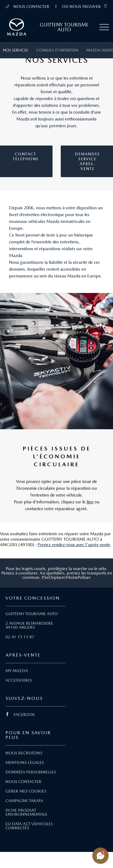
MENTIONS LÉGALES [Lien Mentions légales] (25, 763)
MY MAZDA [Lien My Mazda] (17, 671)
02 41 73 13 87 (20, 637)
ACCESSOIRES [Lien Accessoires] (19, 680)
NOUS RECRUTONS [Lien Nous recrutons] (24, 753)
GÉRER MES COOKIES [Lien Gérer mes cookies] (26, 791)
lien (90, 502)
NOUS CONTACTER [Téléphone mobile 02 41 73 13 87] (27, 6)
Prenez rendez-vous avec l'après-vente (74, 545)
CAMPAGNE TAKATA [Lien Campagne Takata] (24, 801)
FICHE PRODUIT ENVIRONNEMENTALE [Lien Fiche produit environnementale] (26, 812)
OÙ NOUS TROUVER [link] (85, 6)
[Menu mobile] (104, 27)
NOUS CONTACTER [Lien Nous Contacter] (23, 782)
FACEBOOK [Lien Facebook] (20, 715)
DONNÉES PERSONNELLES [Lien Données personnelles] (31, 772)
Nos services (15, 50)
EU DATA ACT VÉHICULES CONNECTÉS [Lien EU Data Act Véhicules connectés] (29, 826)
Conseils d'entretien (57, 50)
